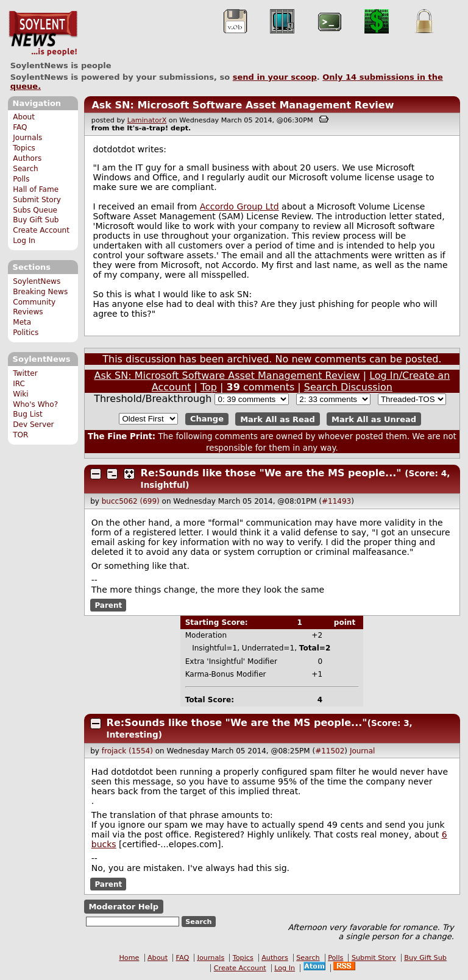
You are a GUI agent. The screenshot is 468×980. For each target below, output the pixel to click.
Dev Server (33, 425)
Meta (22, 322)
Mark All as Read (278, 419)
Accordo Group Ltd (239, 206)
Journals (27, 138)
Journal (363, 751)
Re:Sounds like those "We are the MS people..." (271, 473)
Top (209, 387)
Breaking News (40, 292)
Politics (26, 333)
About (24, 117)
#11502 (330, 751)
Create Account (41, 230)
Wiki (20, 394)
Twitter (25, 373)
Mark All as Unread (374, 419)
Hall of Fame (36, 189)
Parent (108, 605)
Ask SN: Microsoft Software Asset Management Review (243, 105)
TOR (20, 435)
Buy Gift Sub (36, 220)
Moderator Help (123, 907)
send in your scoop (275, 77)
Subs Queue (35, 210)
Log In (24, 241)
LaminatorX (147, 120)
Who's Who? (35, 404)
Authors (27, 158)
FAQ (20, 127)
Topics (24, 148)
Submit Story (37, 200)
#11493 (336, 501)
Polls (21, 179)
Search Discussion (348, 387)
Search (26, 169)
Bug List (28, 414)
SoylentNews (43, 33)
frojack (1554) (127, 751)
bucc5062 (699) (131, 501)
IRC (19, 384)
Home (129, 958)
